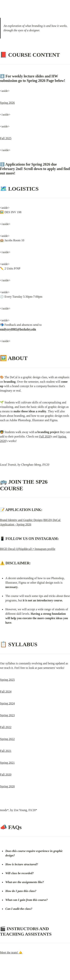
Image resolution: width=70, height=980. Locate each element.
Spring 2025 (7, 680)
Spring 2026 (7, 103)
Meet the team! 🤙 (11, 952)
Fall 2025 (6, 138)
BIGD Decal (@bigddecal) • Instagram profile (28, 549)
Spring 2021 (7, 763)
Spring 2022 (7, 739)
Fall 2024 (6, 692)
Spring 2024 (7, 703)
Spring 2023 (7, 715)
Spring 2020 (7, 786)
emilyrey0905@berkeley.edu (18, 329)
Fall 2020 (45, 436)
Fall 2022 (6, 727)
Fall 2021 (6, 751)
